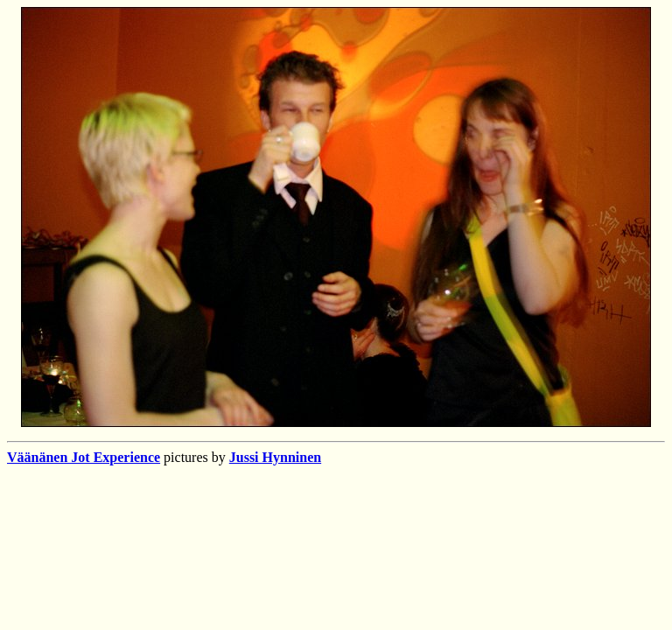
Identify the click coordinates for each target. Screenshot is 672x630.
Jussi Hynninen (275, 457)
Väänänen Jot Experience (84, 457)
